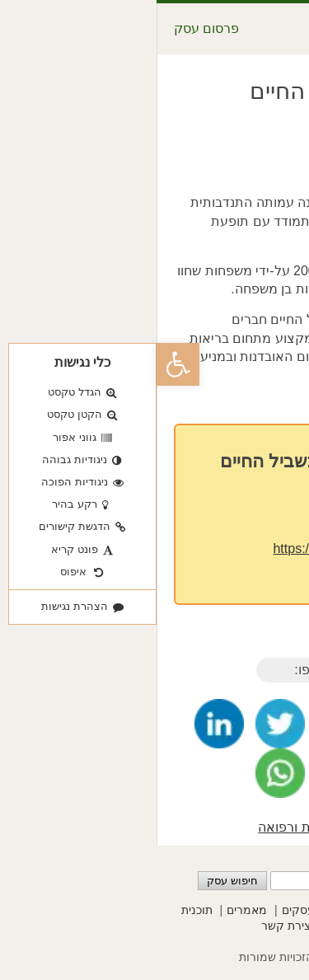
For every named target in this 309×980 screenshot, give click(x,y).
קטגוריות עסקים (165, 910)
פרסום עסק (50, 28)
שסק (217, 957)
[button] (21, 364)
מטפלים (215, 827)
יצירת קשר (131, 926)
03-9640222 (205, 518)
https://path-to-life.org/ (180, 549)
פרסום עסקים (253, 910)
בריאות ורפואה (143, 827)
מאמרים (90, 910)
